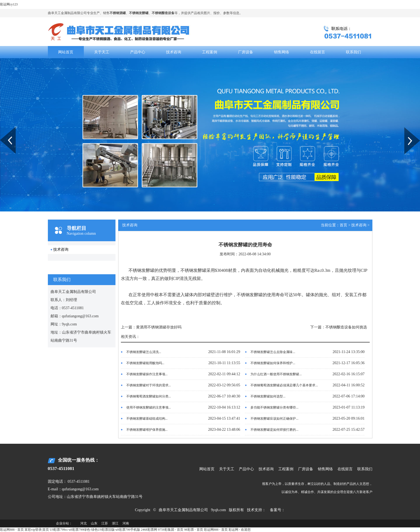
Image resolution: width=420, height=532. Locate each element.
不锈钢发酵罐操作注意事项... (147, 374)
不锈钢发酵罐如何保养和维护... (273, 363)
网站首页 (66, 52)
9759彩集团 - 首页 (171, 530)
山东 (94, 523)
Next (407, 129)
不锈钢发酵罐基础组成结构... (147, 419)
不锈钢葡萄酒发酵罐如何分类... (149, 396)
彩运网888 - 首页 (12, 530)
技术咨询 (174, 52)
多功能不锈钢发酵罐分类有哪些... (274, 407)
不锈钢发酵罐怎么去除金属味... (273, 352)
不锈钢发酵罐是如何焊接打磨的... (274, 430)
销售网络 (282, 52)
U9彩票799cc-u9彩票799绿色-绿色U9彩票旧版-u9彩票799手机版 (95, 530)
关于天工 (102, 52)
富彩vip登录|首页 (37, 530)
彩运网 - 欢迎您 (240, 530)
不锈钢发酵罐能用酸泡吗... (145, 363)
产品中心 (138, 52)
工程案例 (210, 52)
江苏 (105, 523)
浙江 (115, 523)
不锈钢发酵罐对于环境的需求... (149, 385)
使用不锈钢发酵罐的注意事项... (149, 407)
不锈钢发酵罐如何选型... (268, 396)
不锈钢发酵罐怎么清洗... (144, 352)
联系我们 (353, 52)
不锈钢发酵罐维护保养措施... (147, 430)
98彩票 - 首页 (194, 530)
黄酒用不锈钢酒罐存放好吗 (159, 327)
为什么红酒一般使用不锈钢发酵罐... (276, 374)
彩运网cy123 (9, 4)
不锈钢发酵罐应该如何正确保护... (274, 419)
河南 (126, 523)
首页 (343, 225)
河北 (84, 523)
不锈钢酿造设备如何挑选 (346, 327)
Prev (3, 129)
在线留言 (318, 52)
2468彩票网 (149, 530)
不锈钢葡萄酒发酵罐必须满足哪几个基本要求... (284, 385)
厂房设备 (246, 52)
